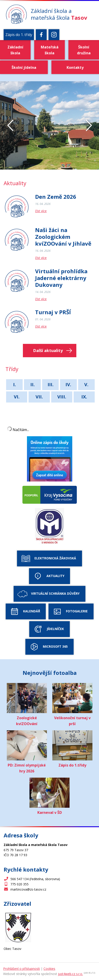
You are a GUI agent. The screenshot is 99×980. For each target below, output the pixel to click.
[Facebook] (41, 35)
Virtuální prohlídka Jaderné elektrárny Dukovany (61, 278)
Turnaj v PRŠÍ (53, 312)
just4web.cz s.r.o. (70, 974)
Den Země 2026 (56, 197)
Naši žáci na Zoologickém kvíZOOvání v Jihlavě (63, 237)
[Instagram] (54, 35)
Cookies (49, 969)
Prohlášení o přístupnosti (22, 969)
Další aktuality (48, 350)
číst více (41, 211)
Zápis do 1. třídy (19, 35)
